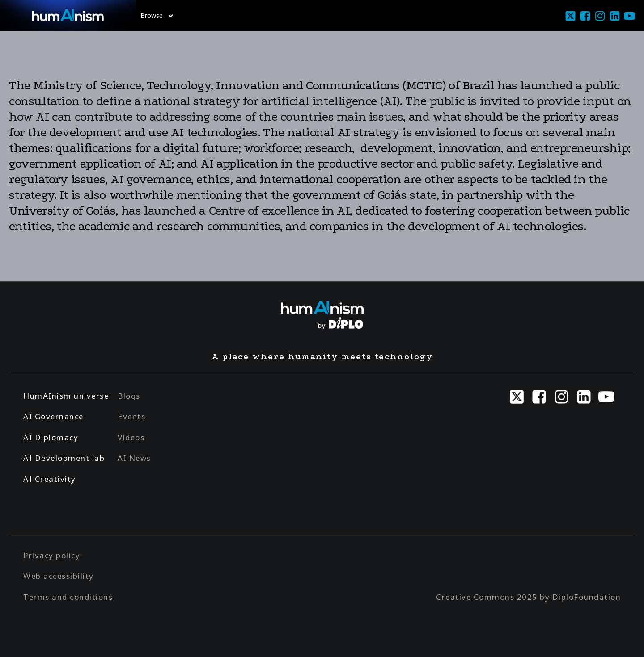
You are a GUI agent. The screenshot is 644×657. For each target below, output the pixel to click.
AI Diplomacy (51, 437)
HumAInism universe (66, 396)
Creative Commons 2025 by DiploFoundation (528, 597)
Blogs (129, 396)
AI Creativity (50, 479)
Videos (131, 437)
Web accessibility (59, 576)
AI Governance (53, 416)
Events (131, 416)
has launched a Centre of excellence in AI (236, 211)
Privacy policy (52, 555)
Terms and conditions (68, 597)
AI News (134, 458)
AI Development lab (64, 458)
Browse (157, 15)
